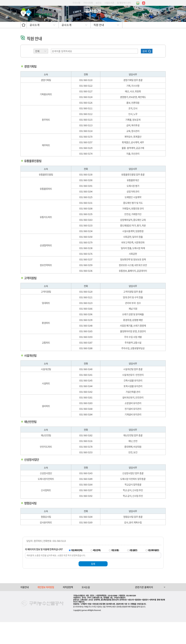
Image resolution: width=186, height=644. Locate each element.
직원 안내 (99, 47)
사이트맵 (164, 14)
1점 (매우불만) (153, 572)
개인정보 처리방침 (46, 609)
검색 (145, 73)
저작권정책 (68, 609)
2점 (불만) (133, 572)
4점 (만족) (97, 572)
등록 (93, 586)
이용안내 (25, 609)
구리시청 (76, 3)
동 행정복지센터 (124, 3)
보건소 (99, 3)
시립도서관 (109, 3)
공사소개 (35, 47)
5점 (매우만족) (77, 572)
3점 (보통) (115, 572)
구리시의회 (88, 3)
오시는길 (86, 609)
